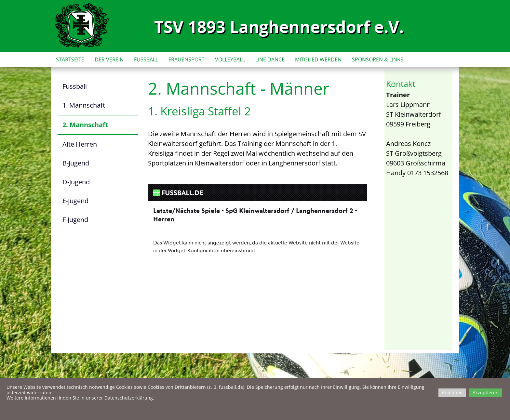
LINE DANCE (270, 59)
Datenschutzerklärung (129, 398)
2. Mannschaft (85, 125)
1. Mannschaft (84, 105)
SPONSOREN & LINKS (378, 59)
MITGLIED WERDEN (318, 59)
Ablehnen (452, 393)
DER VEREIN (109, 59)
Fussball (75, 86)
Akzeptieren (486, 393)
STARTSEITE (70, 59)
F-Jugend (75, 220)
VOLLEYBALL (230, 59)
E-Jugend (75, 201)
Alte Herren (80, 144)
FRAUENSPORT (187, 59)
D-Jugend (76, 182)
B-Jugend (76, 163)
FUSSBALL (146, 59)
